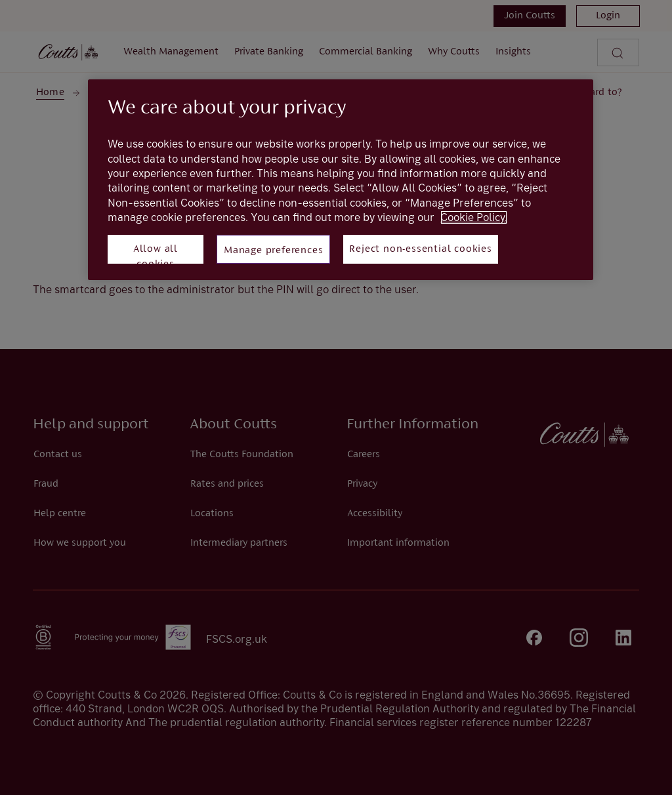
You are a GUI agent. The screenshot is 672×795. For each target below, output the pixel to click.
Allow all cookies (156, 254)
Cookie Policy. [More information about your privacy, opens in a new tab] (474, 217)
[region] (341, 180)
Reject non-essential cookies (420, 249)
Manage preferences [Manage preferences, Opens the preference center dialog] (273, 251)
